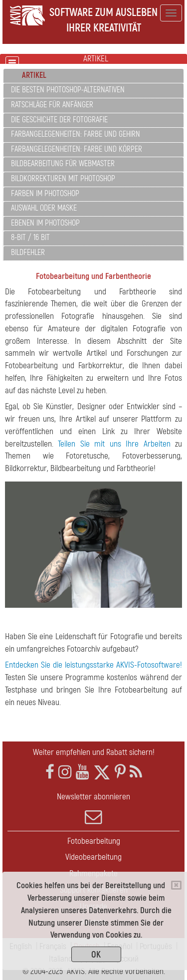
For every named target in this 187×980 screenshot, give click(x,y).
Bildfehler (28, 252)
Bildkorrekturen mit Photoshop (63, 179)
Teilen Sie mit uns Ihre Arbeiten (114, 444)
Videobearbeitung (93, 857)
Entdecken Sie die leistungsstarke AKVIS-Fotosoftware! (93, 665)
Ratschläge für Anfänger (52, 105)
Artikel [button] (34, 75)
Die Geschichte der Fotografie (59, 120)
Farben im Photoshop (45, 194)
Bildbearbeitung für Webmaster (63, 164)
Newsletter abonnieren (93, 808)
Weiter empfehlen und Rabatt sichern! (94, 752)
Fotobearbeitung (94, 841)
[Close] (176, 885)
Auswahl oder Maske (44, 208)
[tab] (93, 76)
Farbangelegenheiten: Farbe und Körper (77, 149)
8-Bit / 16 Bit (30, 238)
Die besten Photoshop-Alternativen (68, 90)
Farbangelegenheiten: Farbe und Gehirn (76, 134)
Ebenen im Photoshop (45, 223)
